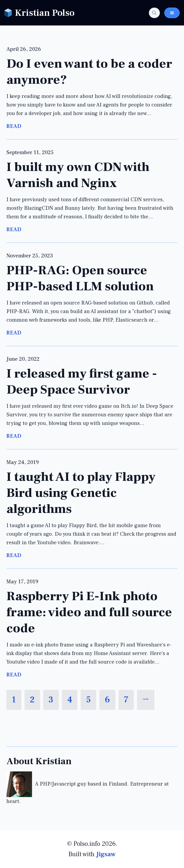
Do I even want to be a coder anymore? (89, 72)
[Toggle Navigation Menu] (172, 13)
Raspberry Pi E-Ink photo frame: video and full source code (89, 612)
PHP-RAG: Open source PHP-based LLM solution (80, 278)
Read (14, 126)
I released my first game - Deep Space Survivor (82, 382)
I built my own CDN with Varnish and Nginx (78, 175)
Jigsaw (106, 854)
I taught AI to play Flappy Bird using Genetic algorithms (81, 493)
